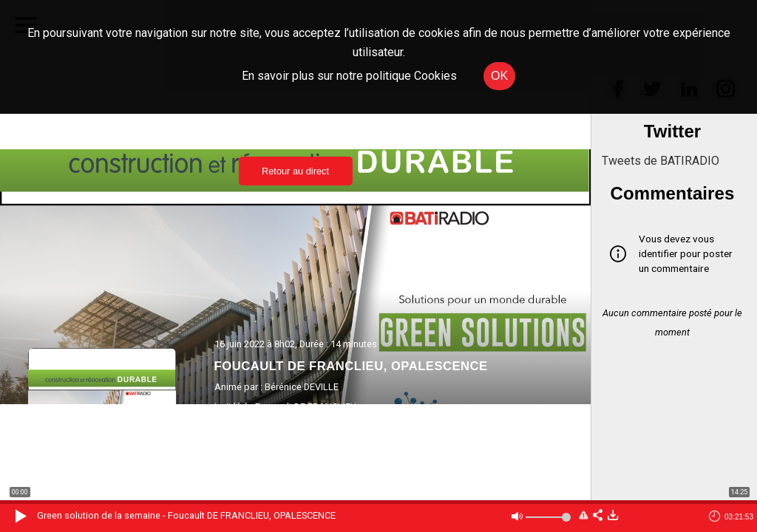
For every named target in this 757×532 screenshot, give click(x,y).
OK (499, 76)
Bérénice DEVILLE (302, 387)
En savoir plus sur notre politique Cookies (349, 76)
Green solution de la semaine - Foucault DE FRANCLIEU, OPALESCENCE (186, 515)
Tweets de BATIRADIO (661, 161)
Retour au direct (295, 171)
